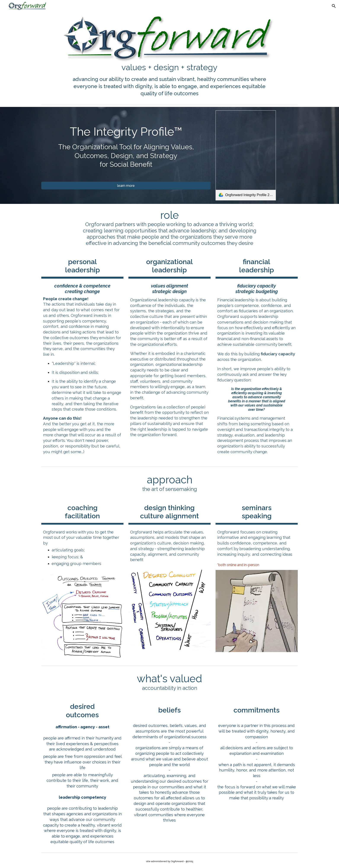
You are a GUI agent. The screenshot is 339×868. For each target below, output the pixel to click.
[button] (334, 6)
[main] (169, 67)
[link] (246, 155)
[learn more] (126, 186)
